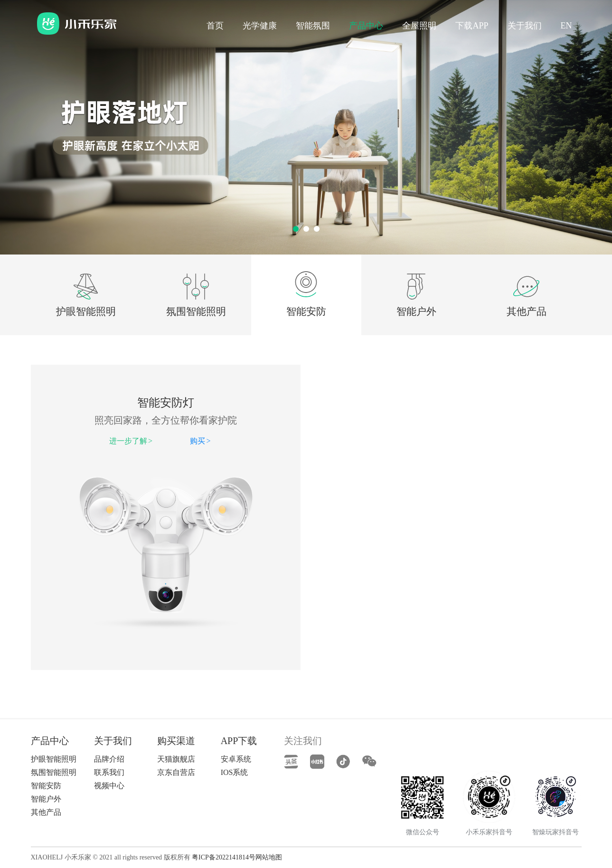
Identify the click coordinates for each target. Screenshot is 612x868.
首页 (215, 26)
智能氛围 (313, 26)
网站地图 (269, 857)
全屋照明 (419, 26)
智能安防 (306, 311)
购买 (200, 441)
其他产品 (527, 311)
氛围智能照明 (196, 311)
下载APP (472, 26)
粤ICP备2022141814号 (224, 857)
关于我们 (525, 26)
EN (566, 26)
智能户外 (416, 311)
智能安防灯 (166, 403)
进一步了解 (131, 441)
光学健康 (260, 26)
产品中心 (366, 26)
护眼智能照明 (86, 311)
